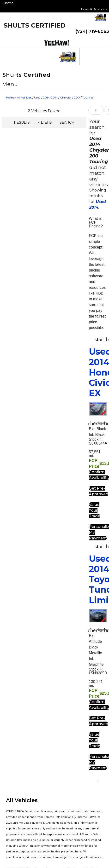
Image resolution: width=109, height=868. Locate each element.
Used (37, 97)
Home (10, 97)
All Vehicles (24, 97)
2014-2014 (50, 97)
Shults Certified (35, 25)
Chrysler (66, 97)
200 (77, 97)
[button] (10, 84)
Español (8, 3)
